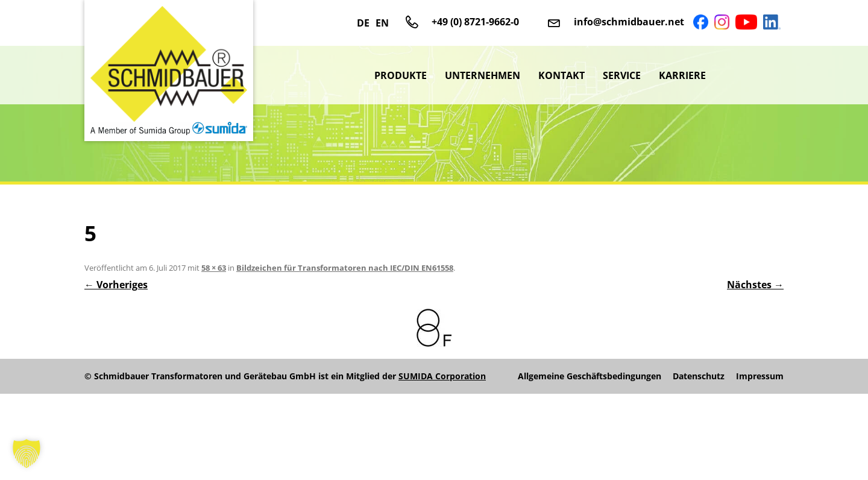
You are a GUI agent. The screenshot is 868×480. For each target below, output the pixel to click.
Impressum (760, 376)
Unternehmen (483, 75)
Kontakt (561, 75)
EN (382, 23)
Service (622, 75)
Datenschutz (699, 376)
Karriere (682, 75)
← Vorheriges (116, 285)
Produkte (401, 75)
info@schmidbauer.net (629, 22)
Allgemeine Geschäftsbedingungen (590, 376)
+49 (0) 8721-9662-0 (475, 22)
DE (363, 23)
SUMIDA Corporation (442, 376)
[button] (27, 453)
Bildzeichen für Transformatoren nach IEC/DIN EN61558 (345, 268)
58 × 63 (214, 268)
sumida (749, 75)
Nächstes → (755, 285)
